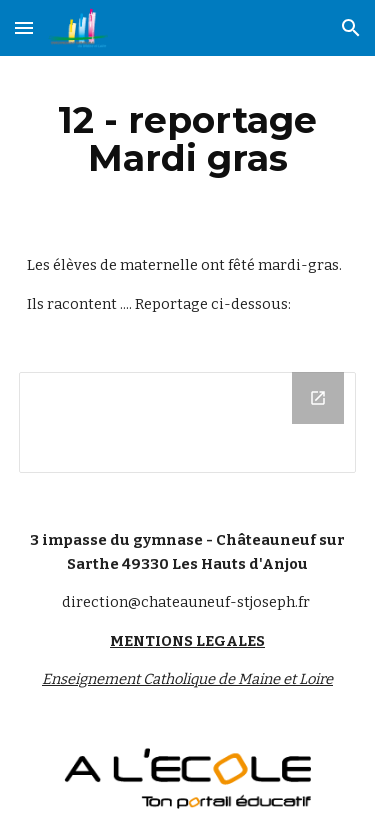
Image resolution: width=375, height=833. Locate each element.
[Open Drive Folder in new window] (318, 398)
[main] (188, 139)
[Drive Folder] (188, 422)
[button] (24, 27)
